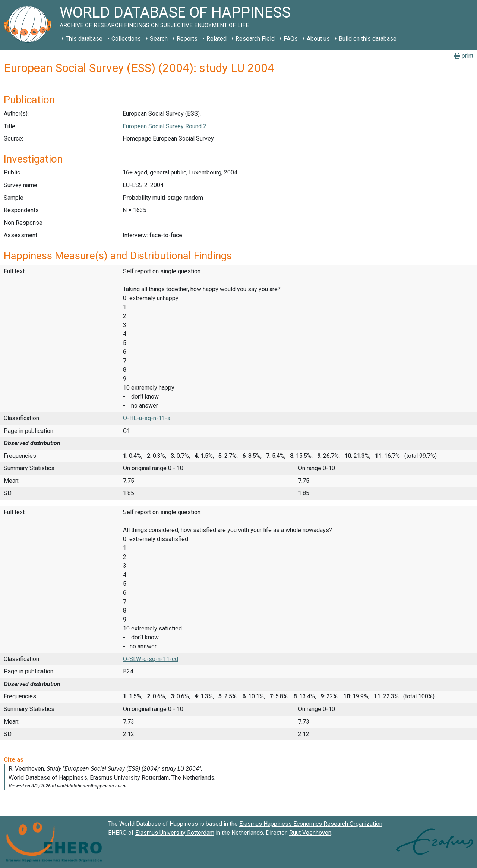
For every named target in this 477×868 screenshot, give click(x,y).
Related (217, 39)
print (464, 56)
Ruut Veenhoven (310, 833)
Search (159, 39)
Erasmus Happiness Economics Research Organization (311, 824)
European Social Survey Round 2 (165, 126)
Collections (126, 39)
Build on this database (368, 39)
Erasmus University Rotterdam (175, 833)
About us (318, 39)
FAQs (291, 39)
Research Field (255, 39)
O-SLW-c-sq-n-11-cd (151, 659)
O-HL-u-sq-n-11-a (147, 418)
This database (84, 39)
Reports (187, 39)
